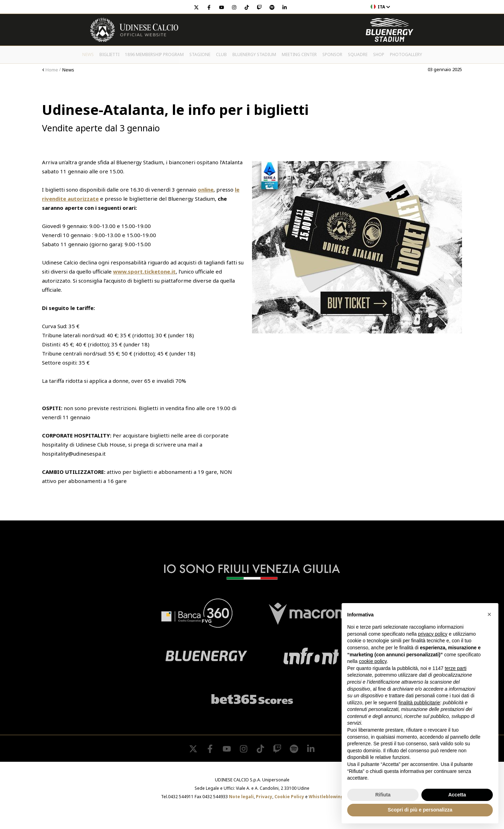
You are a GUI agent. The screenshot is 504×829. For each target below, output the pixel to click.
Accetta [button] (457, 795)
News (88, 54)
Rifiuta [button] (383, 795)
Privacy (264, 797)
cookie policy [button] (373, 661)
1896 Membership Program (154, 54)
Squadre (358, 54)
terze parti (456, 668)
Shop (379, 54)
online (206, 189)
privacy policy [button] (433, 634)
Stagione (200, 54)
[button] (489, 614)
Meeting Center (299, 54)
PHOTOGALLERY (406, 54)
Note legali (241, 797)
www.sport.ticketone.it (144, 271)
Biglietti (109, 54)
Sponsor (332, 54)
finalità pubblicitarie (419, 703)
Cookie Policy (289, 797)
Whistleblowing (326, 797)
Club (221, 54)
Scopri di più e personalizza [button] (420, 810)
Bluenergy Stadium (254, 54)
